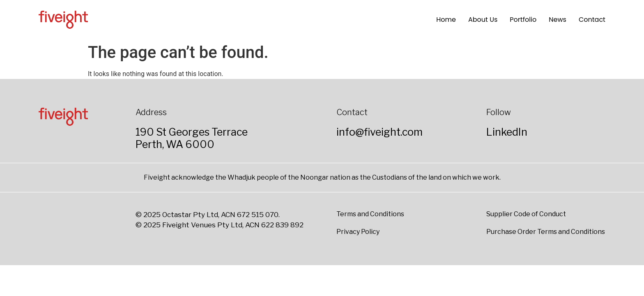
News (558, 20)
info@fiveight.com (379, 132)
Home (446, 20)
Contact (592, 20)
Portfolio (523, 20)
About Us (483, 20)
